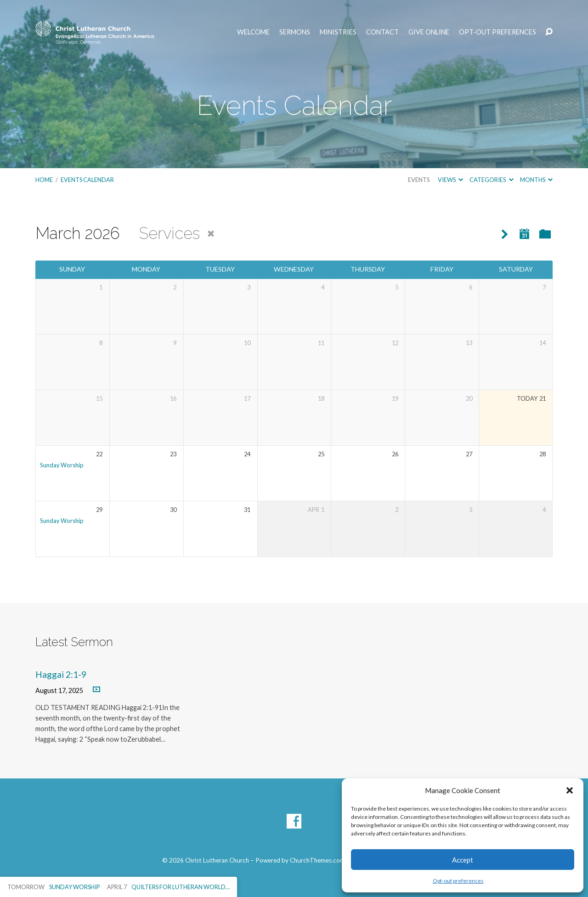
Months (536, 180)
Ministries (338, 32)
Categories (491, 180)
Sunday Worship (62, 465)
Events (419, 180)
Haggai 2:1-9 (61, 674)
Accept (463, 860)
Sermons (295, 32)
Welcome (253, 32)
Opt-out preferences (458, 881)
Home (44, 180)
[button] (570, 790)
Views (450, 180)
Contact (382, 32)
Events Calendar (87, 180)
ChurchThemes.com (317, 860)
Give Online (429, 32)
